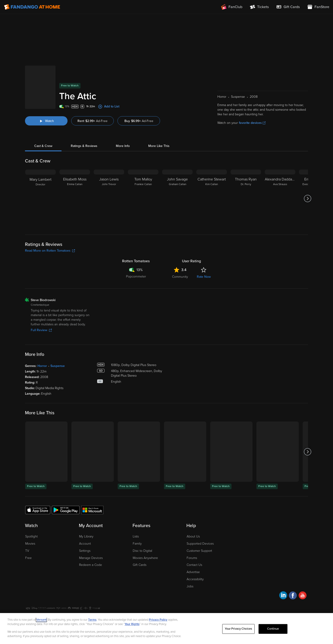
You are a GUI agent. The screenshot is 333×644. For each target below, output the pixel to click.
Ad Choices (33, 599)
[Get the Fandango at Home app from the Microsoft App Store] (92, 492)
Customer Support (199, 533)
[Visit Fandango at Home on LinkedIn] (283, 579)
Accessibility (195, 562)
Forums (192, 541)
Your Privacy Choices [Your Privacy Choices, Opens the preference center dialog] (238, 629)
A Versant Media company (293, 598)
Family (137, 526)
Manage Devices (91, 541)
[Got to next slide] (307, 181)
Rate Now (204, 259)
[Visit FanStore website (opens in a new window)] (318, 7)
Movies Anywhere (145, 541)
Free (28, 541)
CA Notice (113, 599)
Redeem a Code (91, 548)
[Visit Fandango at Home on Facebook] (293, 579)
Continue (273, 629)
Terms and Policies (135, 599)
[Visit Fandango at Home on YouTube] (303, 579)
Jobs (190, 569)
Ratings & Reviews (84, 129)
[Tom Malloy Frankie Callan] (143, 181)
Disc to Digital (142, 533)
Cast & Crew (43, 129)
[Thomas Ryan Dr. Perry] (246, 181)
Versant (41, 620)
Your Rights (132, 624)
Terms (92, 620)
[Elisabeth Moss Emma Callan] (75, 181)
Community (180, 259)
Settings (85, 533)
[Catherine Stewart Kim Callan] (212, 181)
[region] (166, 629)
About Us (193, 519)
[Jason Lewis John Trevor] (109, 181)
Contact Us (194, 548)
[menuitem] (288, 7)
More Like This (159, 129)
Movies (30, 526)
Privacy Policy (53, 599)
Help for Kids (160, 599)
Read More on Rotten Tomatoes (50, 233)
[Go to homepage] (32, 7)
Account (85, 526)
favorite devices (252, 105)
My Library (86, 519)
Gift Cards (140, 548)
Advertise (193, 555)
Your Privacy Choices (88, 599)
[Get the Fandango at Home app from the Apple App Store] (38, 492)
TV (27, 533)
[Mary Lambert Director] (40, 181)
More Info (123, 129)
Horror (42, 349)
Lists (136, 519)
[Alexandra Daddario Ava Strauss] (280, 181)
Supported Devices (200, 526)
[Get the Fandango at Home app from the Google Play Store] (66, 492)
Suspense (58, 349)
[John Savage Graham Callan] (177, 181)
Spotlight (31, 519)
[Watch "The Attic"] (46, 104)
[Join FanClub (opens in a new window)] (232, 7)
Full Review (41, 313)
